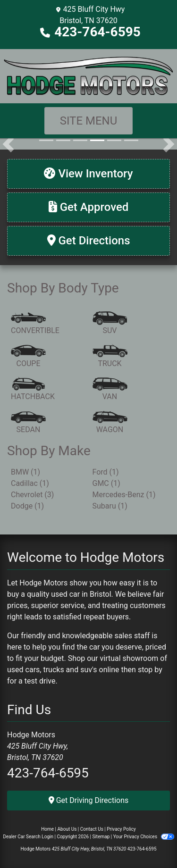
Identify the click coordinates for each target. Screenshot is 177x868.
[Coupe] (28, 357)
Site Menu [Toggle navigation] (89, 121)
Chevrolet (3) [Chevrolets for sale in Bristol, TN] (32, 495)
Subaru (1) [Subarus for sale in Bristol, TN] (110, 506)
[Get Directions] (88, 241)
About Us (67, 829)
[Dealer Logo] (88, 75)
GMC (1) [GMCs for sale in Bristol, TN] (106, 483)
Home (47, 829)
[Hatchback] (33, 390)
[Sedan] (28, 423)
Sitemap (101, 837)
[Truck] (110, 357)
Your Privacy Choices (144, 837)
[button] (8, 144)
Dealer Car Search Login (28, 837)
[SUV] (110, 324)
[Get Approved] (88, 207)
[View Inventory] (88, 174)
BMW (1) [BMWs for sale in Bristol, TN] (25, 472)
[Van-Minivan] (110, 390)
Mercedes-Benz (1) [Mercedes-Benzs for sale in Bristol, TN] (124, 495)
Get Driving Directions (89, 800)
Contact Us (92, 829)
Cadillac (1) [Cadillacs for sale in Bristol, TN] (30, 483)
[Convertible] (35, 324)
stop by (150, 670)
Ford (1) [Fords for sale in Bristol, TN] (106, 472)
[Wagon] (110, 423)
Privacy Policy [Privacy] (121, 829)
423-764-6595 (97, 32)
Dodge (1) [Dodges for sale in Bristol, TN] (27, 506)
